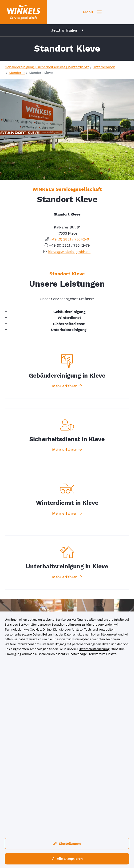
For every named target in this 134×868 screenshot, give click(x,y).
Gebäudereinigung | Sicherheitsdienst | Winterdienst (47, 67)
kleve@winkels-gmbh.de (69, 252)
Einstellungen (67, 844)
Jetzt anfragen (67, 30)
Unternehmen (104, 67)
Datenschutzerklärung (94, 649)
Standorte (17, 73)
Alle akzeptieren (67, 859)
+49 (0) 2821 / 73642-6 (69, 239)
